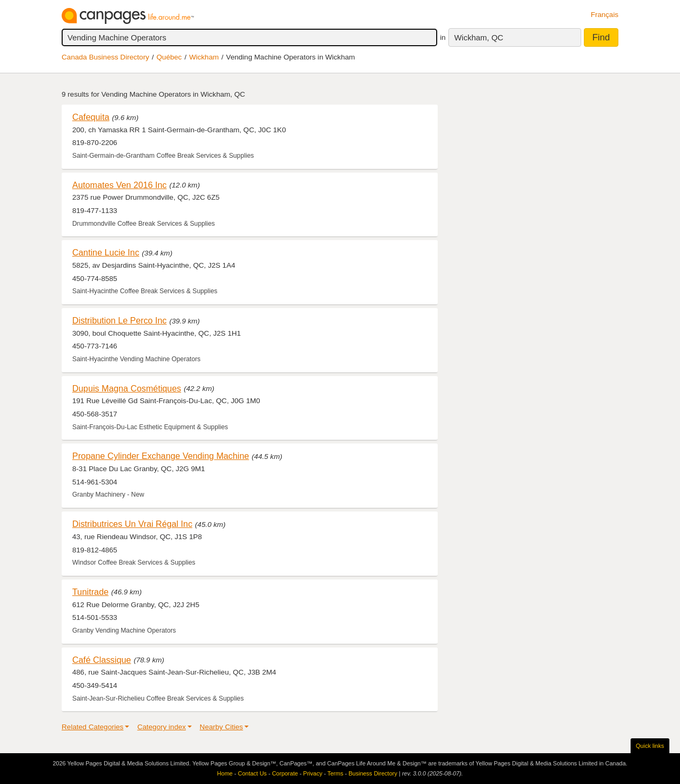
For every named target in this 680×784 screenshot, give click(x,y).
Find (601, 37)
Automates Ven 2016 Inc (120, 185)
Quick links (650, 746)
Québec (169, 57)
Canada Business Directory (105, 57)
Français (605, 15)
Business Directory (373, 773)
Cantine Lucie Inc (106, 252)
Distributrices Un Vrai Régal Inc (132, 524)
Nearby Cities (222, 727)
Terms (335, 773)
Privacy (313, 773)
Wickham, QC (479, 37)
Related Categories (92, 727)
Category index (161, 727)
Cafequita (91, 117)
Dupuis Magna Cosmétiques (127, 388)
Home (225, 773)
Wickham (204, 57)
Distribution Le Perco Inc (120, 320)
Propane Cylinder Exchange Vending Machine (161, 456)
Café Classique (102, 660)
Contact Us (252, 773)
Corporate (285, 773)
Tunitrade (90, 592)
